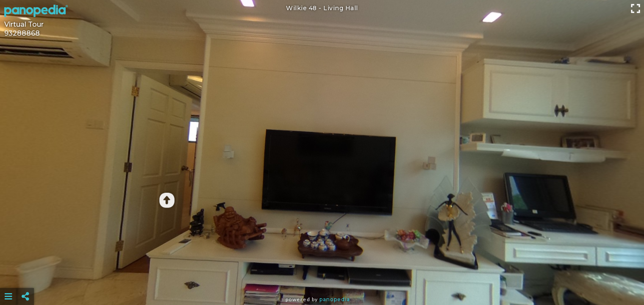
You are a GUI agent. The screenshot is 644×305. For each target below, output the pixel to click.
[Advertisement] (322, 275)
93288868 (22, 33)
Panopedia (335, 299)
